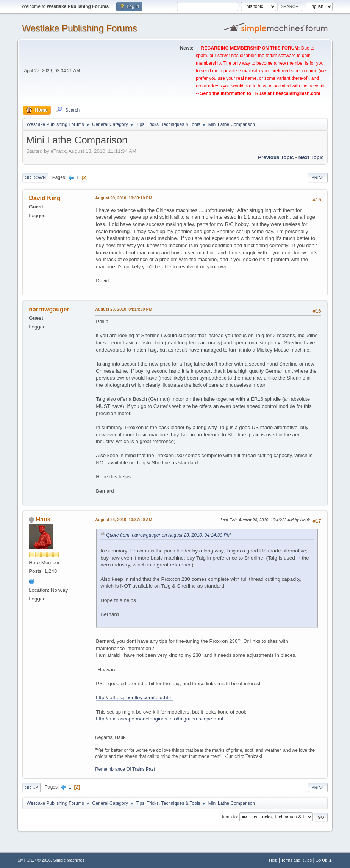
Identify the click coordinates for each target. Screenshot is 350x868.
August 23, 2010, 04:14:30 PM (123, 309)
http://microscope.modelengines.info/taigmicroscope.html (159, 719)
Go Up (31, 787)
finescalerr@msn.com (296, 93)
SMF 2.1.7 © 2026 (34, 860)
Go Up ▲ (324, 860)
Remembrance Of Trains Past (125, 769)
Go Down (35, 177)
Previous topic (276, 157)
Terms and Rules (296, 860)
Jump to (229, 817)
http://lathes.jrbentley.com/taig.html (135, 698)
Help (273, 860)
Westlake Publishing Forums (79, 28)
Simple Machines (69, 860)
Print (318, 177)
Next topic (311, 157)
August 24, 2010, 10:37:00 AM (124, 520)
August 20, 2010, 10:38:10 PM (123, 198)
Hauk (43, 519)
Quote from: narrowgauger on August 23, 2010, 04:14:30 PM (168, 535)
